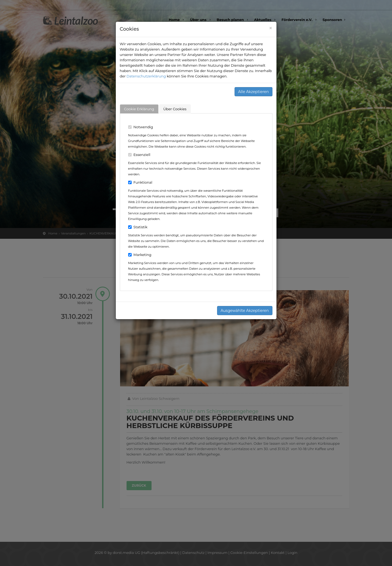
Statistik (138, 227)
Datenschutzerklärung (146, 76)
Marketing (140, 255)
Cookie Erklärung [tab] (139, 109)
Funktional (140, 182)
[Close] (271, 28)
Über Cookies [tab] (175, 109)
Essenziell (139, 155)
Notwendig (141, 127)
